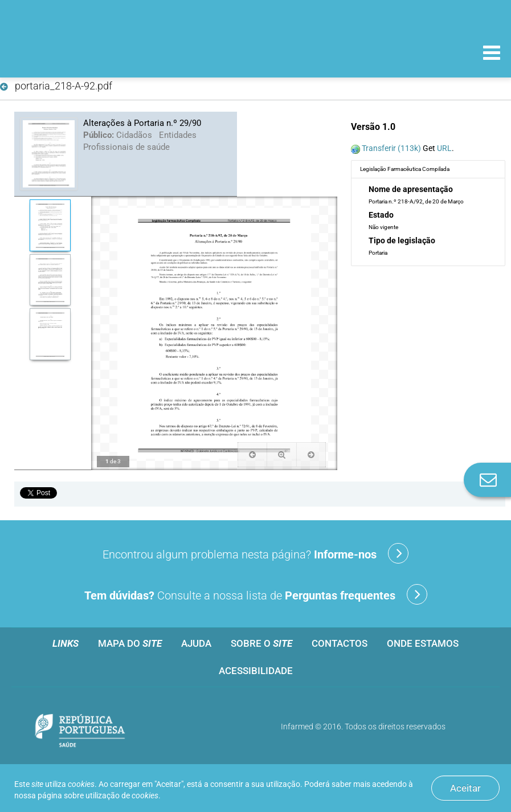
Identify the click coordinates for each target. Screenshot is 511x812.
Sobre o (261, 643)
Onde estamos (423, 643)
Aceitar (465, 788)
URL (444, 148)
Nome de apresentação (411, 189)
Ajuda (196, 643)
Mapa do (130, 643)
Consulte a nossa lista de (256, 594)
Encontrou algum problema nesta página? (255, 553)
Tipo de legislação (402, 240)
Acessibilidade (256, 671)
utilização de (122, 795)
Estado (381, 215)
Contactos (340, 643)
